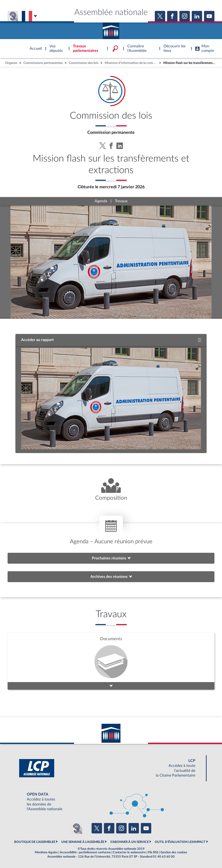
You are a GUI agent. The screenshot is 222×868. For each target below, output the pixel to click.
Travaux (121, 201)
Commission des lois (84, 63)
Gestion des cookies (174, 852)
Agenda (101, 201)
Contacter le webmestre (129, 852)
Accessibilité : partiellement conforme (85, 852)
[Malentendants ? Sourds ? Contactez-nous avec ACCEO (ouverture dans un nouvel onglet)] (76, 828)
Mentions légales (46, 852)
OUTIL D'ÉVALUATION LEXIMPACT (180, 842)
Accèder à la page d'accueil (111, 29)
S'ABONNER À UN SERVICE (129, 842)
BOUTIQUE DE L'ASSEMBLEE (35, 842)
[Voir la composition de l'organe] (111, 490)
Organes (11, 63)
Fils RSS (153, 852)
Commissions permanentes (43, 63)
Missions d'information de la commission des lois (131, 63)
